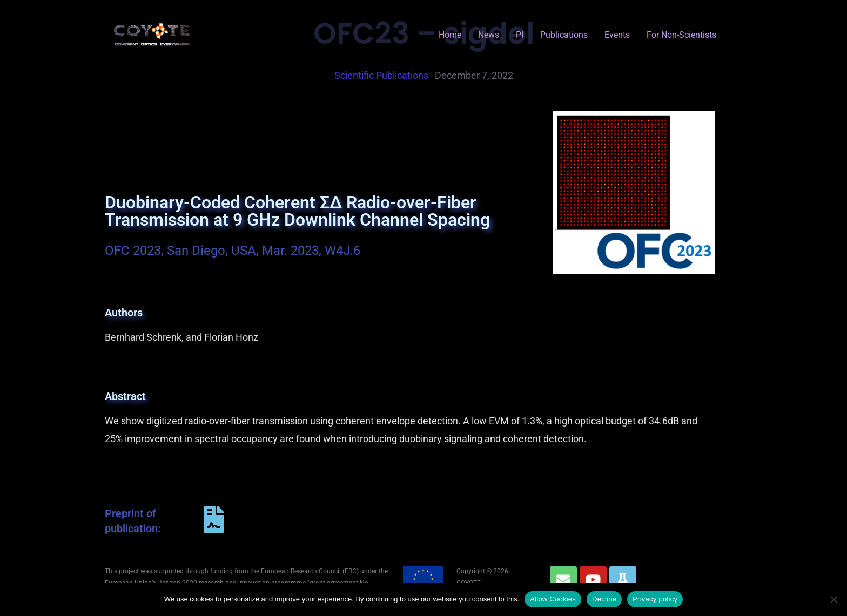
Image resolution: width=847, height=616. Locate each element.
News (489, 35)
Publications (564, 35)
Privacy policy (655, 599)
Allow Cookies (553, 599)
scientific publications (381, 75)
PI (520, 35)
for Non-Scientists (681, 35)
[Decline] (833, 599)
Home (450, 35)
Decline (604, 599)
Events (617, 35)
